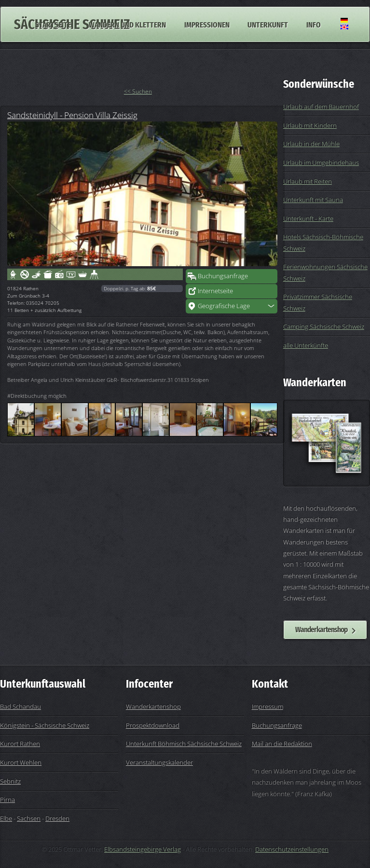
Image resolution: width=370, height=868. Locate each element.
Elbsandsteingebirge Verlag (143, 849)
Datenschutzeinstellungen (292, 849)
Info (314, 24)
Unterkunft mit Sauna (313, 200)
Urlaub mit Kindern (310, 125)
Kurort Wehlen (21, 762)
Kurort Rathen (20, 744)
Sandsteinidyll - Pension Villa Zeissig (72, 115)
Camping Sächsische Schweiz (324, 326)
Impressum (267, 706)
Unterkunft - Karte (308, 218)
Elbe (6, 818)
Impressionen (207, 24)
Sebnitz (10, 781)
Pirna (7, 800)
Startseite (53, 24)
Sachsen (29, 818)
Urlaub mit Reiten (308, 181)
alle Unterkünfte (306, 345)
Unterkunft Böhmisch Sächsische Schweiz (184, 744)
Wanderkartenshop (321, 629)
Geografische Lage (224, 306)
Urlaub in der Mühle (311, 144)
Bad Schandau (21, 706)
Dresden (57, 818)
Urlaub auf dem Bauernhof (321, 107)
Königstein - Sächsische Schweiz (45, 725)
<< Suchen (138, 91)
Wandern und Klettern (127, 24)
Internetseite (215, 291)
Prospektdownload (153, 725)
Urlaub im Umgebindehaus (321, 163)
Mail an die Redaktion (282, 744)
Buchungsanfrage (223, 276)
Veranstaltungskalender (159, 762)
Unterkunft (268, 24)
